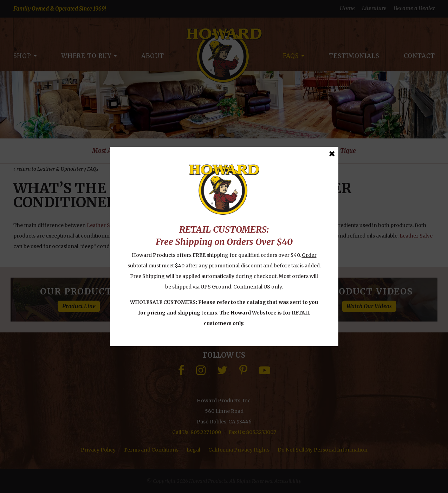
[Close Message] (332, 154)
